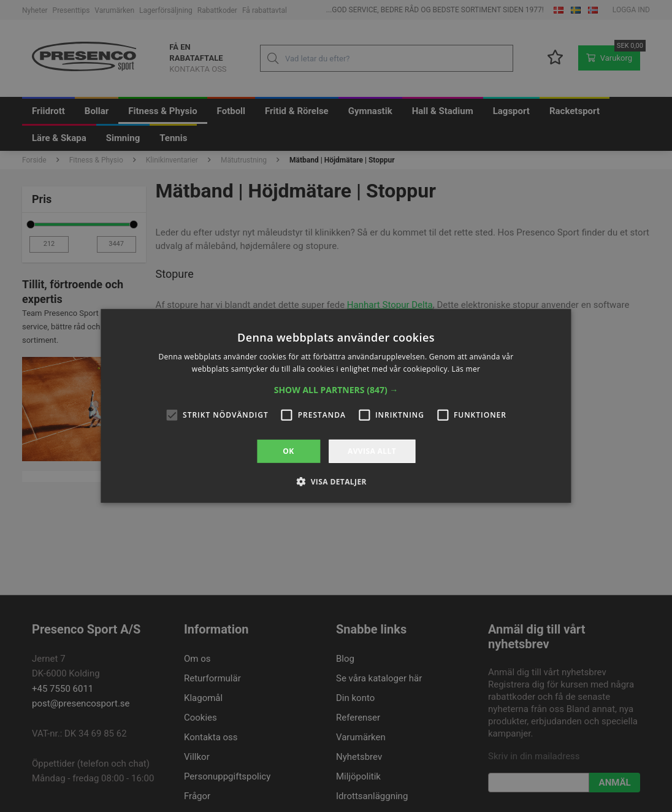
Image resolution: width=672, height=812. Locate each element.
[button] (336, 390)
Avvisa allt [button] (372, 451)
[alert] (336, 406)
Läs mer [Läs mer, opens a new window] (466, 369)
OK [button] (288, 451)
